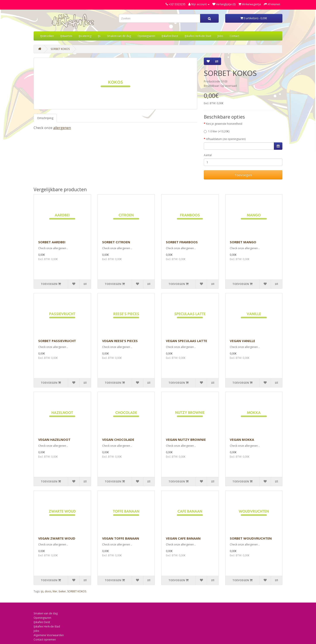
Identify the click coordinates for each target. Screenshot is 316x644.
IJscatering (85, 36)
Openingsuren (146, 36)
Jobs (220, 36)
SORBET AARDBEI (52, 242)
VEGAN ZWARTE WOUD (57, 538)
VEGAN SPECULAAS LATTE (186, 341)
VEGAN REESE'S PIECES (120, 341)
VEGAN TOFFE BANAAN (121, 538)
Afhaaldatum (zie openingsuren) (226, 139)
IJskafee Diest (170, 36)
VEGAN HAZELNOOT (54, 440)
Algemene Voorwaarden (49, 635)
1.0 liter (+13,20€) (217, 131)
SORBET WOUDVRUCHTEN (251, 538)
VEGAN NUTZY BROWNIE (186, 440)
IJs (99, 36)
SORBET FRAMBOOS (182, 242)
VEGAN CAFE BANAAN (183, 538)
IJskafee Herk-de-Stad (198, 36)
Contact (234, 36)
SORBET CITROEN (116, 242)
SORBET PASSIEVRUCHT (57, 341)
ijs (42, 591)
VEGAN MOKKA (242, 440)
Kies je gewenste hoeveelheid (224, 124)
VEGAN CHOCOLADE (118, 440)
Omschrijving (45, 118)
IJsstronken (47, 36)
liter (55, 591)
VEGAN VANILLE (242, 341)
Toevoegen (243, 175)
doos (48, 591)
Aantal (208, 155)
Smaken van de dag (119, 36)
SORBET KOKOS (60, 49)
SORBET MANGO (243, 242)
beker (62, 591)
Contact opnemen (45, 640)
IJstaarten (66, 36)
